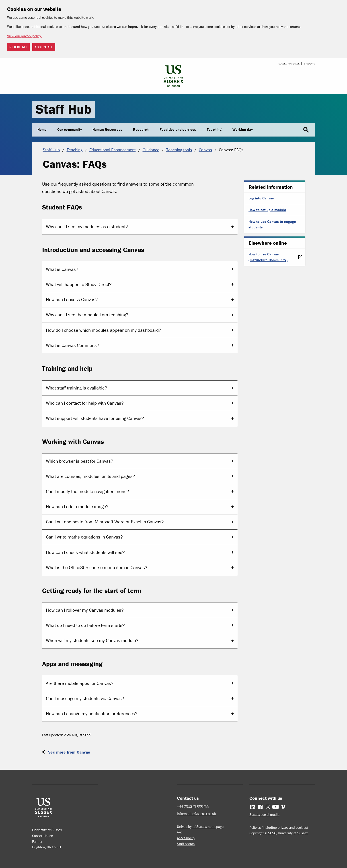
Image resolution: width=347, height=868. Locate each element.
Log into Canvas (261, 198)
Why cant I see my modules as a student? (87, 227)
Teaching (214, 129)
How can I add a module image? (77, 507)
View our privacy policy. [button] (25, 36)
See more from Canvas (69, 752)
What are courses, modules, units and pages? (90, 476)
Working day (243, 129)
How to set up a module (267, 210)
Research (141, 129)
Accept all (44, 47)
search (306, 130)
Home (42, 129)
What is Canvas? (62, 269)
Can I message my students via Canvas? (85, 698)
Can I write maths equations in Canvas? (84, 537)
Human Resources (107, 129)
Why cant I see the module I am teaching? (87, 315)
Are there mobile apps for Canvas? (80, 683)
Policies (255, 827)
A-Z (179, 832)
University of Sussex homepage (200, 827)
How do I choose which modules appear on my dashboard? (104, 330)
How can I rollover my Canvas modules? (85, 610)
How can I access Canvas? (72, 300)
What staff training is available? (77, 388)
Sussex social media (264, 814)
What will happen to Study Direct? (79, 284)
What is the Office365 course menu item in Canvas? (97, 568)
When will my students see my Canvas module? (92, 640)
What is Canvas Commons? (73, 345)
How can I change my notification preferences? (92, 714)
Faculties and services (178, 129)
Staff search (186, 844)
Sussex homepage (289, 64)
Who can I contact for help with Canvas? (85, 403)
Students (309, 64)
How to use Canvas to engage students (272, 224)
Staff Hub (64, 109)
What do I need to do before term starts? (85, 625)
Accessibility (186, 838)
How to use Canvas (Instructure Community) (268, 257)
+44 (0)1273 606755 (193, 806)
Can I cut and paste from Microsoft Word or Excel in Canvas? (105, 522)
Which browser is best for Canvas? (80, 461)
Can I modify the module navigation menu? (87, 491)
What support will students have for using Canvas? (95, 418)
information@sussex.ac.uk (196, 814)
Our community (70, 129)
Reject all (18, 47)
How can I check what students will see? (85, 552)
